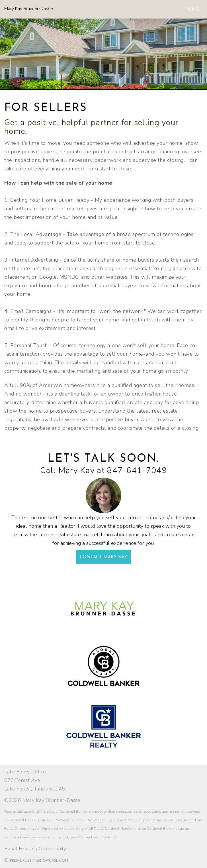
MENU (193, 10)
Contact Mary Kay (103, 557)
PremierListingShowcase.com (39, 861)
